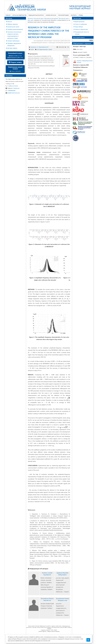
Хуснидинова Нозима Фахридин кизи (62, 599)
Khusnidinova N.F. (44, 47)
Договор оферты (12, 48)
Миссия (10, 22)
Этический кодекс (64, 15)
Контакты (74, 15)
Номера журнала (51, 15)
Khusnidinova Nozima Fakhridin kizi (47, 599)
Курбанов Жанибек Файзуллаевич (63, 574)
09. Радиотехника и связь (45, 49)
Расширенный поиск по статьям (82, 33)
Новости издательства (81, 29)
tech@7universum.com (13, 93)
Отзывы (81, 15)
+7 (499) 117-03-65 (12, 86)
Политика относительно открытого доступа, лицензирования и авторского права (14, 35)
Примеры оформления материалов (14, 44)
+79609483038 (10, 90)
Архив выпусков (80, 22)
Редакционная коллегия (36, 15)
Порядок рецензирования (15, 29)
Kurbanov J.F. (34, 47)
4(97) (32, 49)
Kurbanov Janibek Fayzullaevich (47, 574)
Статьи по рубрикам (81, 24)
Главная (8, 15)
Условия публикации (13, 41)
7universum (13, 88)
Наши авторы (79, 27)
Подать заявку (15, 62)
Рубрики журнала (13, 24)
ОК (88, 640)
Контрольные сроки (13, 27)
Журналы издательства (19, 15)
